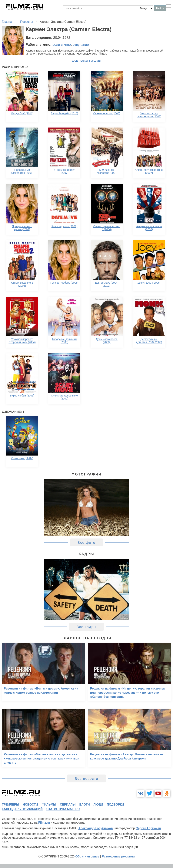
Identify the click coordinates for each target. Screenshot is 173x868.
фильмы (49, 805)
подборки (115, 805)
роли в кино (62, 45)
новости (30, 805)
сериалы (68, 805)
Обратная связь (87, 856)
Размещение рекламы (118, 856)
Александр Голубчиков (96, 828)
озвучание (81, 45)
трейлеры (10, 805)
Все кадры (87, 627)
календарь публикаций (22, 809)
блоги (84, 805)
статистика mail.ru (63, 809)
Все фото (86, 543)
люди (98, 805)
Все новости (86, 779)
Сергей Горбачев (148, 828)
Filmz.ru (44, 823)
